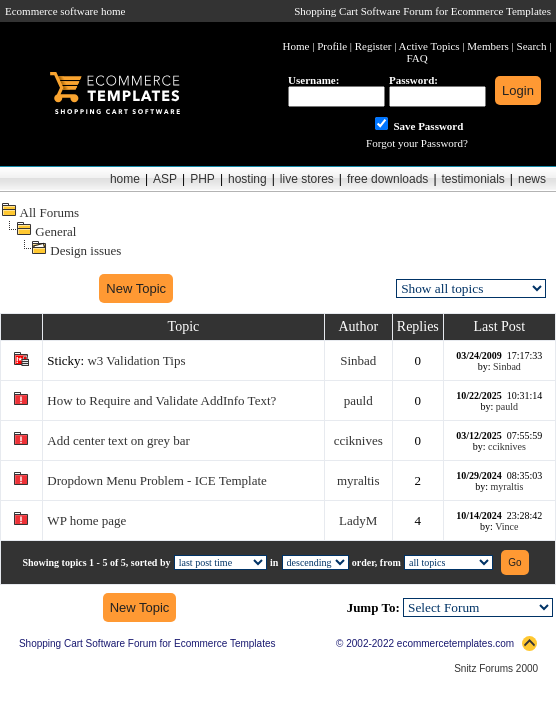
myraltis (358, 480)
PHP (202, 179)
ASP (165, 179)
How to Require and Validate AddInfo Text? (161, 400)
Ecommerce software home (65, 11)
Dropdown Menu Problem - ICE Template (156, 480)
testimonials (473, 179)
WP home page (86, 520)
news (532, 179)
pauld (358, 400)
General (55, 231)
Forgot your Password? (417, 143)
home (125, 179)
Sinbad (358, 360)
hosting (247, 179)
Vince (506, 526)
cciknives (358, 440)
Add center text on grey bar (118, 440)
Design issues (85, 250)
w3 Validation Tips (136, 360)
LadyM (358, 520)
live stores (307, 179)
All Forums (50, 212)
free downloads (387, 179)
